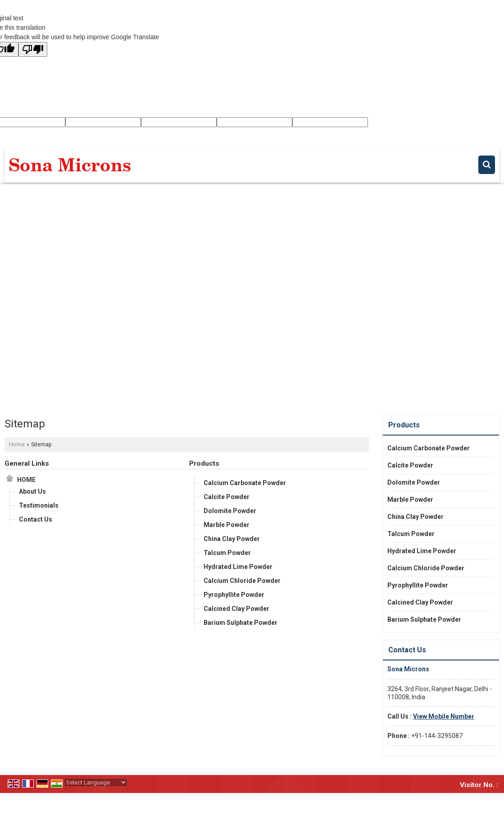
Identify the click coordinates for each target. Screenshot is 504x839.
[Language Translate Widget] (96, 782)
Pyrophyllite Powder (234, 595)
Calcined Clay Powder (236, 609)
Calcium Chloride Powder (242, 581)
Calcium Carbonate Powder (245, 483)
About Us (32, 491)
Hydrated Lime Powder (238, 567)
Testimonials (39, 505)
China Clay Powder (232, 539)
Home (17, 444)
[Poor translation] (33, 49)
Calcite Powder (227, 497)
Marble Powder (227, 525)
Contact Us (36, 519)
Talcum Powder (227, 553)
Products (204, 463)
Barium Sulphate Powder (241, 623)
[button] (444, 716)
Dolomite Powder (230, 511)
